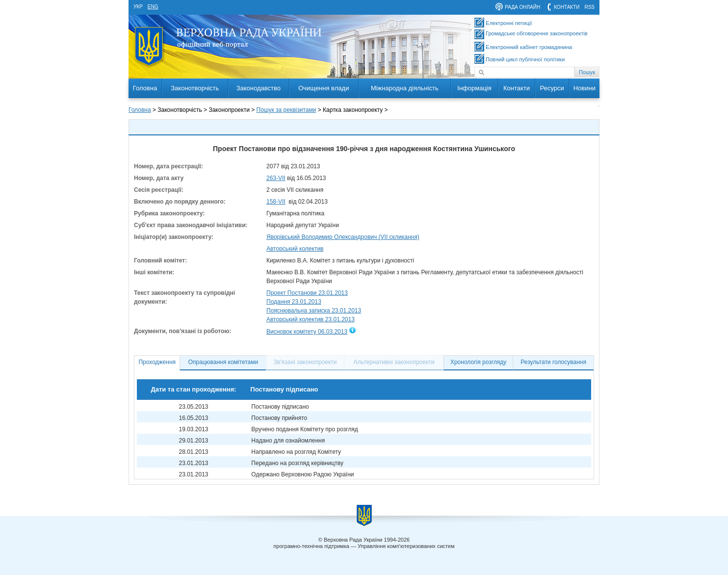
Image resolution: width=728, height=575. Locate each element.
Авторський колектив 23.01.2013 (311, 319)
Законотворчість (195, 88)
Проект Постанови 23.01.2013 (307, 293)
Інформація (474, 88)
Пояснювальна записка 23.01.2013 (314, 311)
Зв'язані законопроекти (305, 362)
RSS (589, 7)
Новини (585, 88)
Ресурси (552, 88)
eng (153, 7)
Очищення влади (324, 88)
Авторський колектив (295, 249)
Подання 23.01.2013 (294, 302)
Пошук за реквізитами (286, 110)
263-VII (276, 178)
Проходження (157, 362)
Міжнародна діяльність (405, 88)
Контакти (517, 88)
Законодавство (259, 88)
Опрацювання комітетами (223, 362)
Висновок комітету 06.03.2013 (307, 332)
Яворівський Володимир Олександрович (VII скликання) (343, 237)
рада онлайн (522, 7)
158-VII (276, 202)
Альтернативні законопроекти (394, 362)
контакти (567, 7)
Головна (145, 88)
